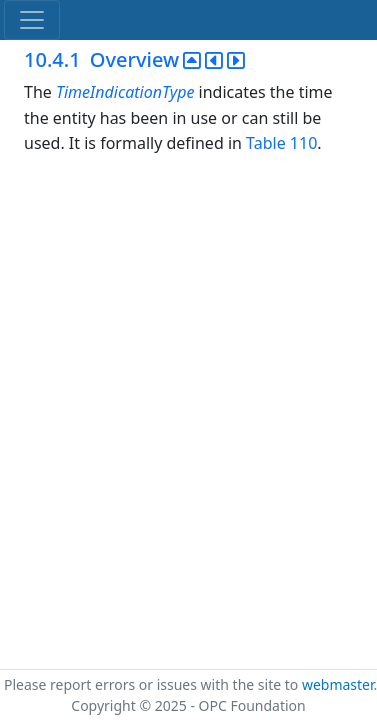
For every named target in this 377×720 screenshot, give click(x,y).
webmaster (338, 684)
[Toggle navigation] (32, 20)
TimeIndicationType (127, 92)
